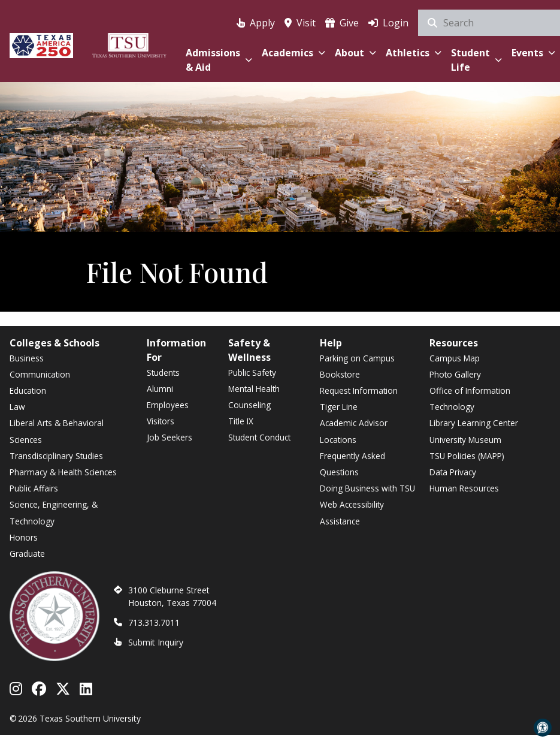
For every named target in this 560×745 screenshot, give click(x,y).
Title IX (241, 421)
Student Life (476, 60)
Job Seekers (169, 437)
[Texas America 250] (41, 43)
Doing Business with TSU (367, 488)
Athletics (414, 53)
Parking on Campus (357, 358)
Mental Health (254, 389)
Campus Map (455, 358)
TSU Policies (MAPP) (467, 456)
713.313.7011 (154, 622)
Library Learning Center (474, 423)
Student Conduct (259, 437)
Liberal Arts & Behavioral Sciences (57, 431)
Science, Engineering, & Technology (54, 512)
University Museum (465, 440)
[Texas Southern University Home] (129, 43)
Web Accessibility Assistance (352, 512)
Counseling (249, 405)
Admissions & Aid (219, 60)
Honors (24, 537)
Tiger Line (339, 407)
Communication (40, 374)
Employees (168, 405)
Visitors (161, 421)
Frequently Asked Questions (352, 464)
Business (27, 358)
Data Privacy (453, 472)
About (355, 53)
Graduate (27, 554)
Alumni (160, 389)
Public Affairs (34, 488)
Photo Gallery (455, 374)
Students (163, 372)
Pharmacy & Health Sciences (63, 472)
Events (533, 53)
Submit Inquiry (156, 642)
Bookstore (340, 374)
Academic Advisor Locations (354, 431)
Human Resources (464, 488)
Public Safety (252, 372)
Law (17, 407)
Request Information (359, 390)
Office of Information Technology (470, 399)
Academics (293, 53)
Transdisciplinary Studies (56, 456)
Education (28, 390)
